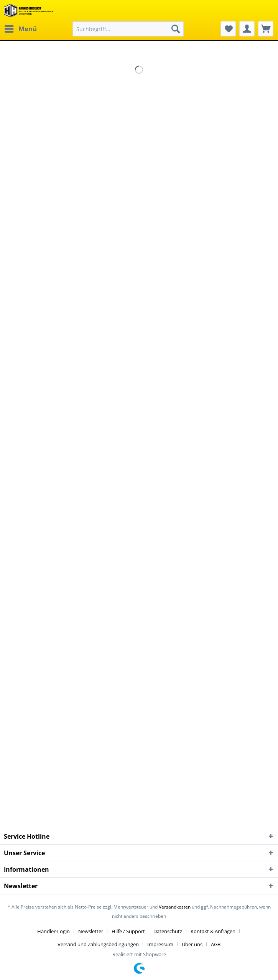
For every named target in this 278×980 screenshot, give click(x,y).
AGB (216, 944)
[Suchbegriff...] (128, 29)
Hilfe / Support (128, 931)
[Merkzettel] (228, 29)
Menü (21, 28)
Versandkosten (175, 907)
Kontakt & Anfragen (213, 931)
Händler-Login (53, 931)
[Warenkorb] (266, 29)
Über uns (192, 944)
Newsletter (91, 931)
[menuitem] (20, 29)
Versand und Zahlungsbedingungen (98, 944)
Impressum (160, 944)
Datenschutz (168, 931)
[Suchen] (176, 29)
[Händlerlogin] (247, 29)
